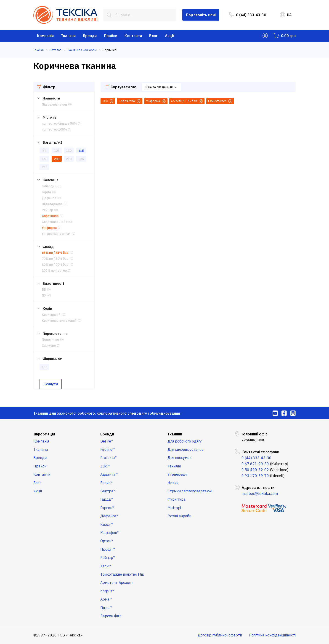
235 (81, 159)
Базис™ (107, 483)
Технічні (174, 466)
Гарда (46, 192)
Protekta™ (109, 458)
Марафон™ (110, 533)
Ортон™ (107, 541)
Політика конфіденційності (272, 635)
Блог (153, 36)
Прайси (111, 36)
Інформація (44, 434)
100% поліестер (54, 271)
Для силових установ (186, 449)
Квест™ (107, 524)
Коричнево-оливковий (59, 321)
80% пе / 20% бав (55, 265)
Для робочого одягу (185, 441)
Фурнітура (176, 499)
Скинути (51, 384)
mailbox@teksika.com (260, 494)
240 (45, 167)
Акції (170, 36)
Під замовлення (54, 105)
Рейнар (47, 210)
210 (69, 159)
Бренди (90, 36)
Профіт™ (108, 549)
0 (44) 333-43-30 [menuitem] (248, 15)
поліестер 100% (54, 129)
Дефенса (49, 198)
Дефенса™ (110, 516)
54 (45, 151)
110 (69, 151)
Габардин (49, 186)
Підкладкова (52, 204)
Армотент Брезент (117, 582)
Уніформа (49, 228)
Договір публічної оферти (220, 635)
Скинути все (220, 101)
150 (45, 367)
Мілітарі (174, 508)
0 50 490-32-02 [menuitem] (255, 470)
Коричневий (51, 315)
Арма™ (106, 599)
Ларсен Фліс (111, 616)
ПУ (44, 295)
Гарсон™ (107, 508)
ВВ (44, 290)
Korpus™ (107, 591)
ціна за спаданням (161, 87)
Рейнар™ (108, 558)
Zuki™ (105, 466)
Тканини (68, 36)
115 (81, 151)
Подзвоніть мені (201, 15)
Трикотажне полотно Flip (122, 574)
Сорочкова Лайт (54, 222)
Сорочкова (50, 216)
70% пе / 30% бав (55, 259)
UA (286, 15)
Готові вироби (179, 516)
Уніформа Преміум (56, 234)
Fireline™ (108, 449)
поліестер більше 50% (59, 123)
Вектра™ (108, 491)
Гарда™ (107, 499)
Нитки (173, 483)
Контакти (133, 36)
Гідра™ (106, 608)
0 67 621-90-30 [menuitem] (255, 464)
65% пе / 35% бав (55, 253)
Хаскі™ (106, 566)
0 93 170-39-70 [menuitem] (255, 476)
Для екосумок (179, 458)
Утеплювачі (177, 474)
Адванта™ (109, 474)
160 (45, 159)
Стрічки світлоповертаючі (190, 491)
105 (57, 151)
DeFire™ (107, 441)
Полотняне (50, 340)
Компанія (45, 36)
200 (57, 159)
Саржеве (49, 346)
